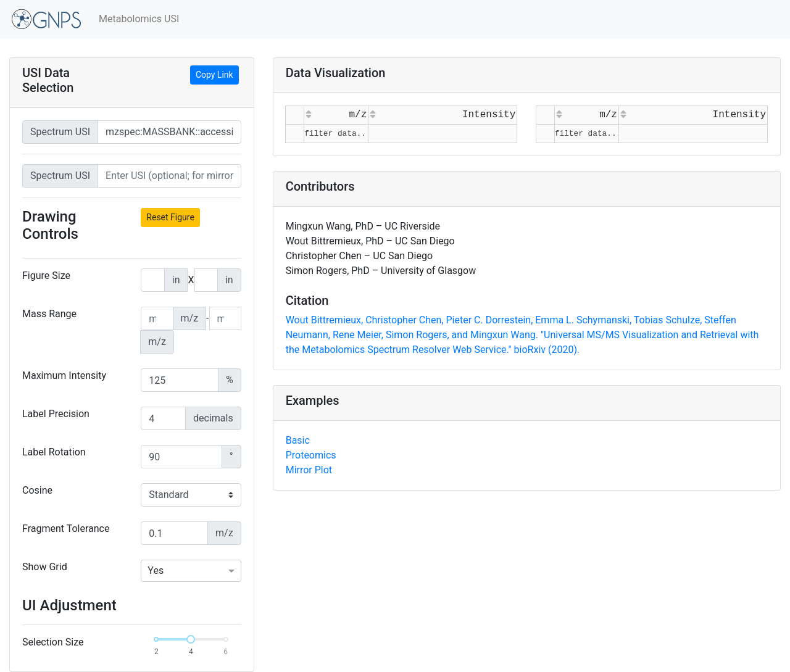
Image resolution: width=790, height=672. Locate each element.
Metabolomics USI (139, 19)
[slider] (191, 639)
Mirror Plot (309, 470)
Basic (298, 440)
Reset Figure (170, 217)
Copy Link (214, 75)
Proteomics (311, 455)
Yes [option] (156, 570)
